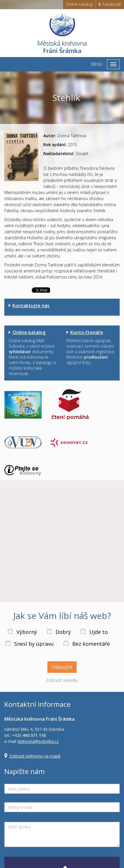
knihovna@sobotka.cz (38, 741)
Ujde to (99, 632)
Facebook (110, 4)
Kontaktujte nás (31, 306)
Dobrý (63, 632)
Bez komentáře (91, 644)
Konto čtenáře (87, 332)
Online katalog (79, 4)
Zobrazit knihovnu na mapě (35, 756)
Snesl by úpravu (34, 644)
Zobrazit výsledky (62, 680)
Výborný (27, 632)
